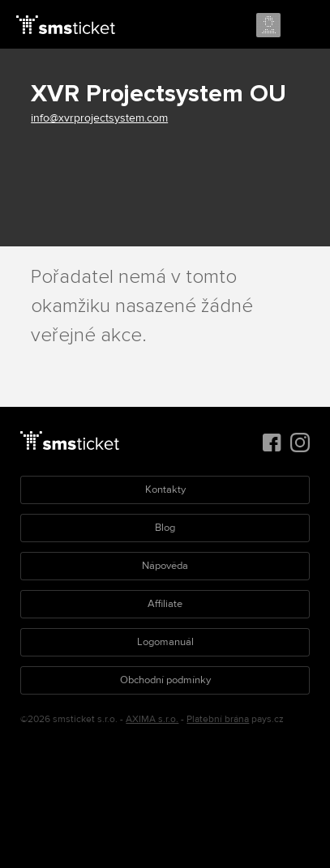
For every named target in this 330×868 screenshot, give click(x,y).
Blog (165, 528)
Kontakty (165, 490)
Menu (303, 26)
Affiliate (165, 604)
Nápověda (165, 566)
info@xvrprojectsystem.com (99, 118)
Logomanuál (165, 642)
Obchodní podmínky (165, 680)
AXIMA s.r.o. (152, 719)
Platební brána (218, 719)
